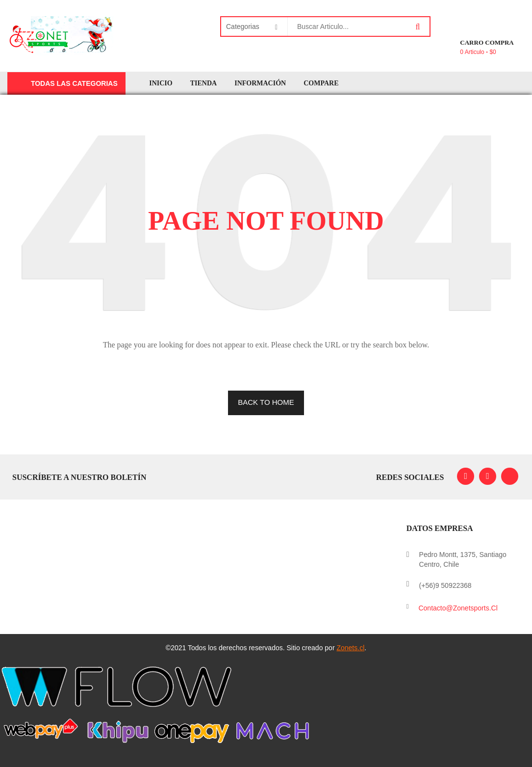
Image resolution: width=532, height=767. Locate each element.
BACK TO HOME (266, 402)
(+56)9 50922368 (445, 585)
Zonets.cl (350, 648)
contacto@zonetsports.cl (458, 608)
